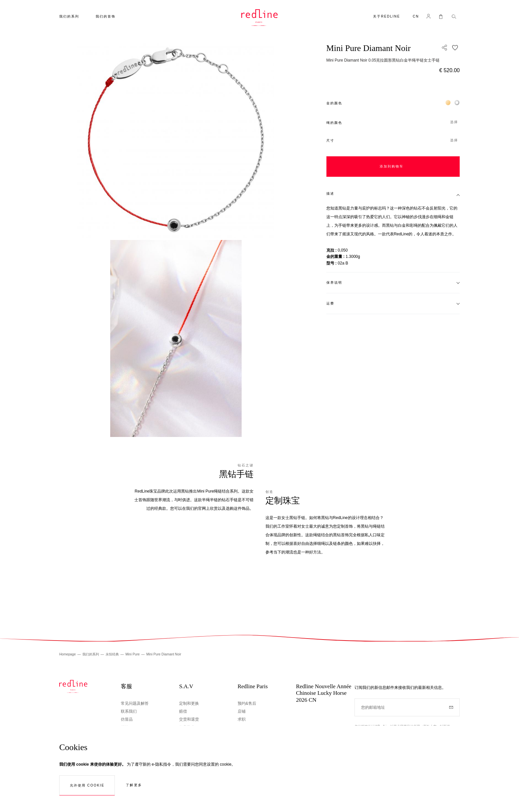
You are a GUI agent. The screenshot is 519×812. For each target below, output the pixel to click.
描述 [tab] (330, 193)
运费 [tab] (330, 303)
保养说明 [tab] (334, 283)
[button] (416, 17)
